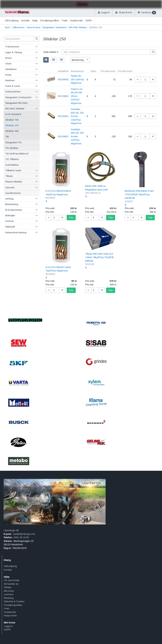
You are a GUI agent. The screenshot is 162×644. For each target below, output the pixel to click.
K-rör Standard (13, 114)
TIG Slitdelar (12, 148)
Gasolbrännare (13, 193)
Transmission (12, 46)
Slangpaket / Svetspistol (55, 27)
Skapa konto (10, 616)
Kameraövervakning (16, 232)
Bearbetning (12, 204)
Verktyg (9, 199)
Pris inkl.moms (125, 71)
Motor (9, 58)
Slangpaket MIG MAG (16, 103)
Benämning (77, 71)
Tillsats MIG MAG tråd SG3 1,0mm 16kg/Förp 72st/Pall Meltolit (99, 257)
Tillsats (9, 176)
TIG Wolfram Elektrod (17, 154)
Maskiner (10, 80)
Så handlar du (11, 584)
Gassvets (10, 187)
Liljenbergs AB (11, 530)
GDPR (88, 20)
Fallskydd (10, 227)
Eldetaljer (10, 215)
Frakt (65, 20)
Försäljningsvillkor (50, 20)
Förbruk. (10, 221)
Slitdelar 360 (12, 131)
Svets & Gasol (34, 27)
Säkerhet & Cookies (14, 601)
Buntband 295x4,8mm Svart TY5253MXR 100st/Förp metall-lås (139, 194)
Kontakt (25, 20)
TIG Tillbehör (12, 159)
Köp (71, 217)
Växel (8, 63)
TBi (7, 137)
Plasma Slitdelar (14, 182)
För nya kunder (12, 580)
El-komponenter (14, 210)
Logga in (8, 626)
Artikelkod (63, 71)
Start (7, 27)
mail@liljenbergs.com (24, 534)
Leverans (9, 594)
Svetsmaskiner (13, 92)
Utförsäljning (12, 20)
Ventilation (11, 69)
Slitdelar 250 (12, 125)
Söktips (8, 587)
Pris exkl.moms (108, 71)
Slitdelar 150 (12, 120)
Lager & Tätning (14, 52)
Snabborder (76, 20)
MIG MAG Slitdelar (78, 27)
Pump (8, 75)
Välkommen (18, 27)
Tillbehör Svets (13, 170)
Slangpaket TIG (13, 142)
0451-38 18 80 (21, 537)
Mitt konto (9, 591)
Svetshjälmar (12, 165)
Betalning (9, 598)
